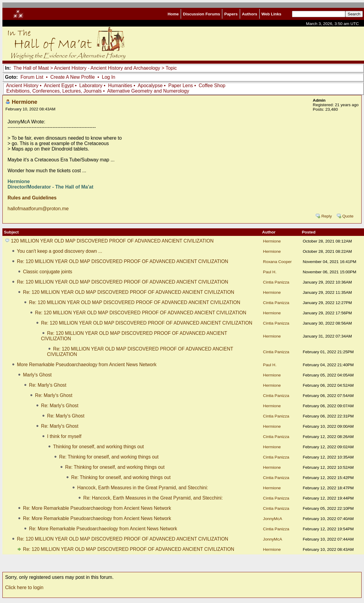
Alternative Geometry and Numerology (148, 91)
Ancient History (22, 86)
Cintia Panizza (276, 282)
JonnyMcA (273, 519)
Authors (250, 14)
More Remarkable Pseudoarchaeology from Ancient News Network (87, 365)
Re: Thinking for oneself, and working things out (109, 457)
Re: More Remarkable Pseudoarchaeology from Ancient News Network (97, 508)
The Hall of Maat (31, 68)
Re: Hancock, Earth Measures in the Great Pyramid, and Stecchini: (153, 498)
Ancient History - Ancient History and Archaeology (107, 68)
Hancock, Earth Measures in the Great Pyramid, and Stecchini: (143, 488)
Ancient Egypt (59, 86)
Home (173, 14)
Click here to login (24, 587)
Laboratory (91, 86)
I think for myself (64, 436)
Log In (108, 77)
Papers (231, 14)
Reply (326, 216)
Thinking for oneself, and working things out (98, 447)
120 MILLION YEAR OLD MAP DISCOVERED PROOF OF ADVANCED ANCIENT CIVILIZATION (112, 241)
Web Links (271, 14)
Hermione (25, 102)
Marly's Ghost (37, 375)
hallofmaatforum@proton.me (38, 209)
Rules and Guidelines (32, 198)
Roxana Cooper (277, 262)
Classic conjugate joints (47, 272)
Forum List (32, 77)
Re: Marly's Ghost (48, 385)
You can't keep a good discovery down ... (60, 251)
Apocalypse (150, 86)
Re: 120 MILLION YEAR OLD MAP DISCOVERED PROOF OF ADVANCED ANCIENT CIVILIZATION (122, 261)
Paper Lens (181, 86)
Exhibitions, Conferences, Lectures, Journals (54, 91)
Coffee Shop (212, 86)
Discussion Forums (201, 14)
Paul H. (270, 272)
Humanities (120, 86)
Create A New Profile (73, 77)
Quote (348, 216)
